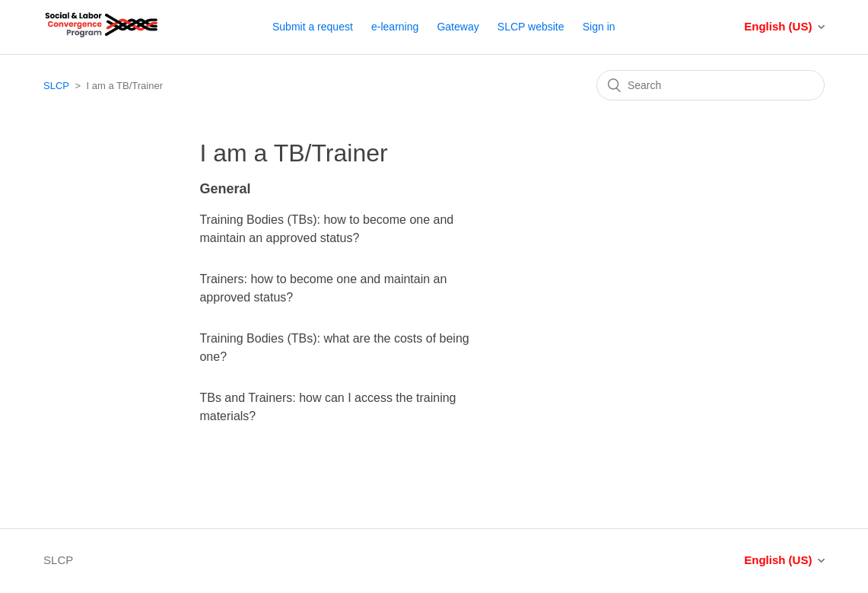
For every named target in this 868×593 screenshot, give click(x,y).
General (225, 189)
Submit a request (313, 27)
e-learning (395, 27)
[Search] (711, 85)
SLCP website (531, 27)
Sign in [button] (599, 27)
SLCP (56, 86)
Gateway (458, 27)
